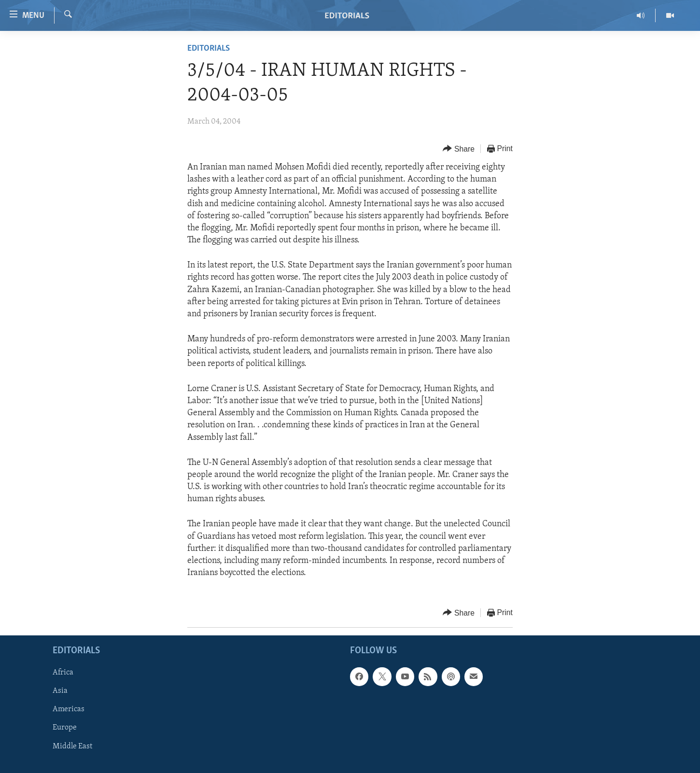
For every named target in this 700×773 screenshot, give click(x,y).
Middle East (72, 746)
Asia (60, 691)
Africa (63, 673)
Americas (69, 710)
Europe (65, 728)
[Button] (459, 149)
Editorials (209, 49)
